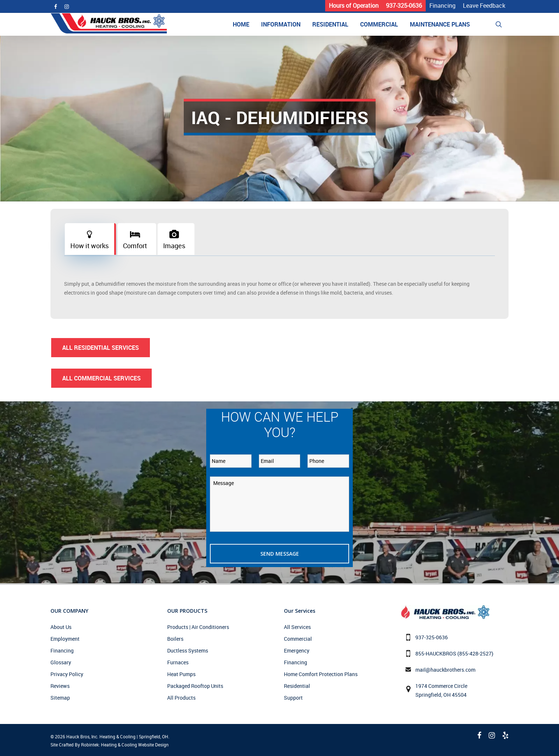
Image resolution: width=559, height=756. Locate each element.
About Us (61, 627)
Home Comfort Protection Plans (321, 674)
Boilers (175, 639)
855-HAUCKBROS (436, 653)
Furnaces (178, 662)
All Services (297, 627)
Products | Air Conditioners (198, 627)
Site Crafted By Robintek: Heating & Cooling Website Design (110, 745)
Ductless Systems (188, 650)
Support (293, 698)
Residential (297, 686)
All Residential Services (101, 348)
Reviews (60, 686)
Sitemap (60, 698)
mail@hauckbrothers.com (445, 670)
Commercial (298, 639)
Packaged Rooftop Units (195, 686)
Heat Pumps (181, 674)
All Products (181, 698)
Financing (62, 650)
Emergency (297, 650)
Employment (65, 639)
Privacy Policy (67, 674)
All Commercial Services (101, 378)
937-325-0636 (432, 637)
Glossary (61, 662)
